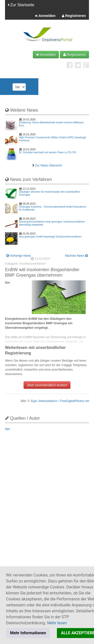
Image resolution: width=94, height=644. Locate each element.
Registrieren (74, 16)
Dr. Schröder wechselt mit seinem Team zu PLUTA (47, 152)
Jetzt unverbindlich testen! (47, 385)
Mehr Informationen (28, 633)
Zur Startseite (21, 5)
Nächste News (76, 256)
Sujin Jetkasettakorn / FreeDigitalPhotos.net (60, 401)
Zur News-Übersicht (48, 165)
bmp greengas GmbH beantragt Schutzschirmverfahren (50, 237)
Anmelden (45, 16)
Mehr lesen (57, 623)
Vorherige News (19, 256)
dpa (8, 429)
